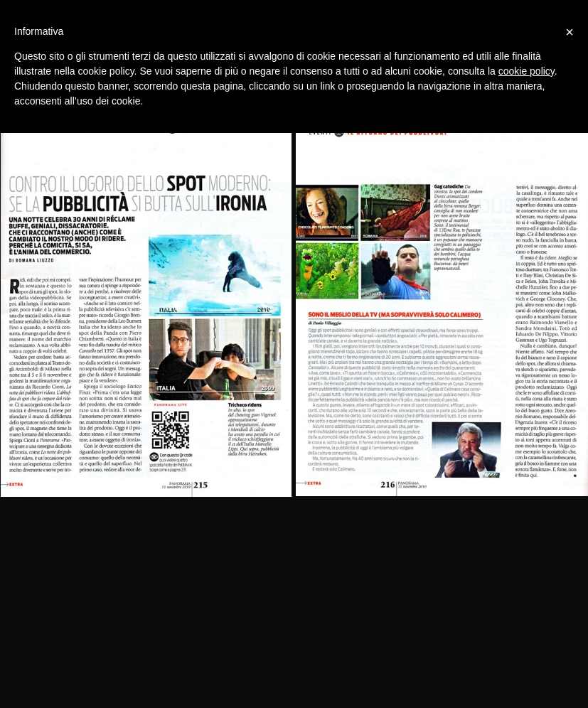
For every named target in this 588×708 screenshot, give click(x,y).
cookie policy (526, 71)
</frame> (290, 702)
